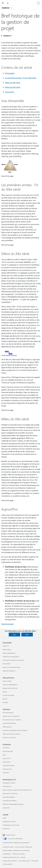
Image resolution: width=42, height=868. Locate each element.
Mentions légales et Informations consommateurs (16, 850)
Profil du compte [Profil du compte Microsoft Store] (7, 681)
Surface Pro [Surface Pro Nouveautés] (6, 646)
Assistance (6, 8)
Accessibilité (35, 861)
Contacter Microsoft (8, 847)
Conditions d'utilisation (19, 854)
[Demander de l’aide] (8, 3)
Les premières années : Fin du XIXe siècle (21, 78)
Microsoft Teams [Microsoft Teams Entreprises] (7, 769)
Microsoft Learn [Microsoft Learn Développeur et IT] (7, 786)
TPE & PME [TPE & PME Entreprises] (6, 773)
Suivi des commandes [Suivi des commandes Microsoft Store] (9, 695)
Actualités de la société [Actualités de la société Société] (9, 821)
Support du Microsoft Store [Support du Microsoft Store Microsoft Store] (10, 688)
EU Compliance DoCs (24, 861)
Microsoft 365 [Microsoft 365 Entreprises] (6, 762)
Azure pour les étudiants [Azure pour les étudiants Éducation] (9, 737)
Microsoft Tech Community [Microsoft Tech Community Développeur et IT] (10, 793)
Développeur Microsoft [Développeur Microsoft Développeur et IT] (9, 783)
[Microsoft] (21, 2)
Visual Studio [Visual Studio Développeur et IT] (6, 808)
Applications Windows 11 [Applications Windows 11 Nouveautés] (10, 671)
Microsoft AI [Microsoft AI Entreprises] (6, 748)
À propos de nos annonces (10, 861)
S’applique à (7, 36)
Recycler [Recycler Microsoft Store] (5, 699)
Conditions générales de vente (11, 857)
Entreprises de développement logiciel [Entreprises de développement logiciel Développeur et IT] (13, 804)
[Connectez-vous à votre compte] (38, 3)
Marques (23, 857)
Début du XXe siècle (13, 82)
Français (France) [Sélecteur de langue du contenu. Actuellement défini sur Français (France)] (11, 835)
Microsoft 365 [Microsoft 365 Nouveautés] (6, 664)
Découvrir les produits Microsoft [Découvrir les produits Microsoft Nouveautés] (11, 667)
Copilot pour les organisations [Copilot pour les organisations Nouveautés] (11, 657)
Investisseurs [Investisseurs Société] (6, 829)
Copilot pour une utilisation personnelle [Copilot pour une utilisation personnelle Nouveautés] (13, 660)
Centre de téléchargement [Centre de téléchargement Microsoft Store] (10, 685)
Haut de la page (7, 624)
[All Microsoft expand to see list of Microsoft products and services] (3, 3)
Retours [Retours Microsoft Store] (5, 692)
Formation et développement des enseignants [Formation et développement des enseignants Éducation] (15, 730)
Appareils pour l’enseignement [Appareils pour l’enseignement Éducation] (11, 716)
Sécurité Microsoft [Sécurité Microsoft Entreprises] (8, 751)
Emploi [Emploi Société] (5, 818)
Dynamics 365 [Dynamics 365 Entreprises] (6, 758)
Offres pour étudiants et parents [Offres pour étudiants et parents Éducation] (11, 734)
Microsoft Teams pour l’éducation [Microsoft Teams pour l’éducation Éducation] (12, 720)
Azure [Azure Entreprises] (4, 755)
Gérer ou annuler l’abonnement (24, 847)
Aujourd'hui (10, 92)
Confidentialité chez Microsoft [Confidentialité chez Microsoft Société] (11, 825)
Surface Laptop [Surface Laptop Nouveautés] (7, 649)
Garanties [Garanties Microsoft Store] (5, 702)
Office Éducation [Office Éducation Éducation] (7, 727)
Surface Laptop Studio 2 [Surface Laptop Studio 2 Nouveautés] (9, 653)
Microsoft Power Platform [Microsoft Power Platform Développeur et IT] (10, 801)
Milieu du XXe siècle (13, 87)
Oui (14, 634)
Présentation (10, 73)
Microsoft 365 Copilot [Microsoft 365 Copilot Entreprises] (9, 765)
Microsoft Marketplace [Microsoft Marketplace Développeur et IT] (9, 797)
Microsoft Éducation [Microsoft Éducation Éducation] (8, 713)
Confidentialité (7, 854)
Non (27, 634)
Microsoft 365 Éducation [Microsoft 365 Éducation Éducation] (9, 723)
